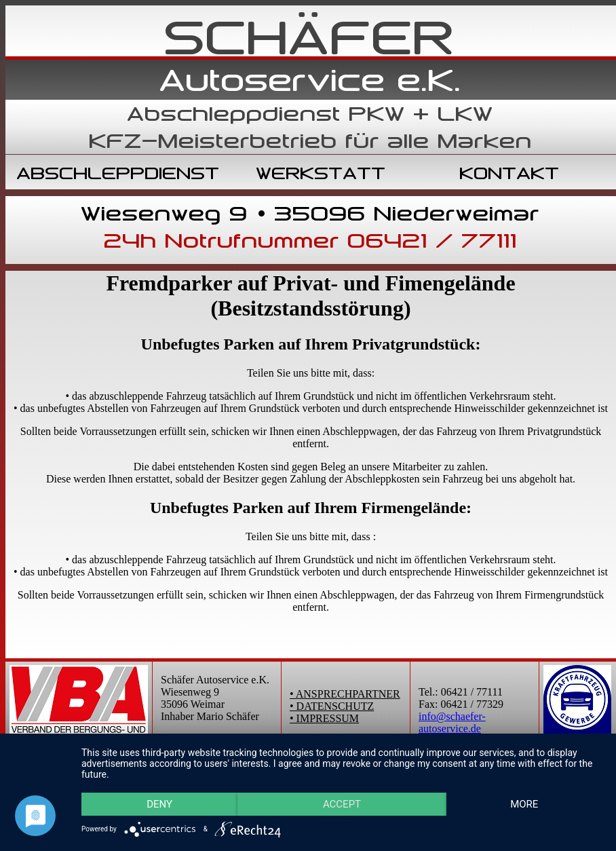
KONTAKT (510, 173)
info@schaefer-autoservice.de (452, 722)
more (524, 804)
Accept (342, 804)
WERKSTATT (321, 173)
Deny (159, 804)
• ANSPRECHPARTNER (345, 694)
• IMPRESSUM (324, 718)
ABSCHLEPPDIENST (118, 173)
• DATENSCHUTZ (332, 706)
